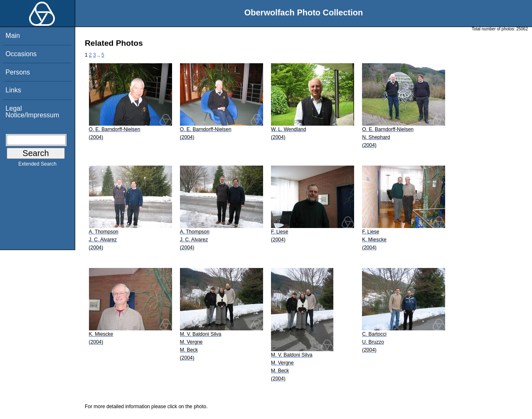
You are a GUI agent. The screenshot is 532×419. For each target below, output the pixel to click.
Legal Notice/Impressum (32, 112)
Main (13, 36)
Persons (18, 72)
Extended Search (37, 166)
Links (13, 90)
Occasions (21, 54)
